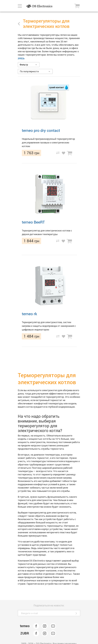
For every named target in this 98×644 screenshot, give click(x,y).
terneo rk (29, 314)
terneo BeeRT (33, 222)
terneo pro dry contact (41, 130)
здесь (21, 58)
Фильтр (24, 65)
